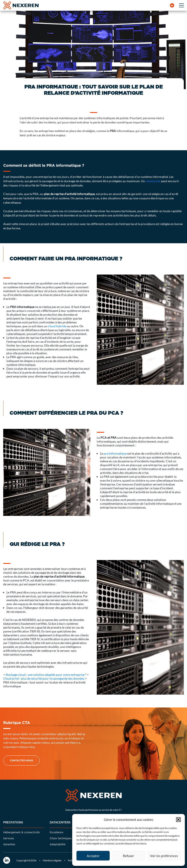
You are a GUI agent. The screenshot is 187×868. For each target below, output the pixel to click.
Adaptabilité (58, 844)
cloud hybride (57, 326)
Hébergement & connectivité (21, 832)
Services (9, 838)
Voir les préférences (164, 856)
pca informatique (115, 453)
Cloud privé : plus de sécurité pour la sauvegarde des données (44, 678)
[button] (178, 820)
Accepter (93, 856)
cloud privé (153, 181)
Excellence (56, 832)
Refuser (129, 856)
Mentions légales (52, 860)
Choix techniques (61, 838)
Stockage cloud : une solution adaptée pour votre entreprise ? (46, 675)
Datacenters (60, 823)
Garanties (9, 844)
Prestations (13, 823)
